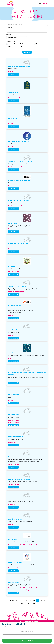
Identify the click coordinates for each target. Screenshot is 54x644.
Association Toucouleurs (16, 330)
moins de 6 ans (13, 44)
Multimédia (12, 462)
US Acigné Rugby (14, 395)
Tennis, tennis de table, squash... (18, 164)
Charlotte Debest (14, 582)
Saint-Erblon (12, 442)
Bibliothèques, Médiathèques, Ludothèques (27, 459)
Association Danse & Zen (16, 353)
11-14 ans (31, 44)
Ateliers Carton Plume (15, 562)
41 (27, 601)
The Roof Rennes (14, 92)
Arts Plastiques (13, 565)
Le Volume (12, 457)
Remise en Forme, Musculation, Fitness (32, 355)
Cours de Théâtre (14, 417)
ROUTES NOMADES (15, 306)
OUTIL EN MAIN (13, 118)
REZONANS (12, 266)
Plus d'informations (7, 627)
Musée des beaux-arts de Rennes (19, 180)
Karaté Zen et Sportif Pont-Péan (19, 141)
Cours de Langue (14, 542)
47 (18, 604)
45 (41, 601)
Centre (17, 420)
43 (34, 601)
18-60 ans (11, 47)
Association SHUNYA (15, 519)
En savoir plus (13, 74)
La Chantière (12, 539)
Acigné (11, 400)
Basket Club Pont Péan (16, 499)
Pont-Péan (12, 147)
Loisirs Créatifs (13, 69)
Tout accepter (27, 641)
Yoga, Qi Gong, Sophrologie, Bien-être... (20, 226)
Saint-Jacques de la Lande (17, 167)
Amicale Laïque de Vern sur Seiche (19, 479)
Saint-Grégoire (13, 124)
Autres (10, 121)
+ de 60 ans (21, 47)
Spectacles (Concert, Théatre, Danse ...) (21, 310)
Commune (9, 34)
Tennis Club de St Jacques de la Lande (21, 161)
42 (30, 601)
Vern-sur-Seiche (14, 272)
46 (45, 601)
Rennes (11, 72)
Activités (9, 28)
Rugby (10, 397)
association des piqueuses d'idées (19, 66)
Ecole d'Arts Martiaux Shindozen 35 (20, 200)
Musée (10, 183)
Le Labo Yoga (13, 223)
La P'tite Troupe (13, 415)
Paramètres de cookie (27, 632)
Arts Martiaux (12, 144)
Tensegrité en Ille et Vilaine (17, 286)
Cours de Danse (13, 355)
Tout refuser (27, 636)
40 (23, 601)
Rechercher (27, 52)
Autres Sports (13, 95)
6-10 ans (23, 44)
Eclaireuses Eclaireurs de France (19, 243)
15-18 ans (39, 44)
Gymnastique (12, 289)
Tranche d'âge (11, 41)
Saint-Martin (19, 98)
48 (22, 604)
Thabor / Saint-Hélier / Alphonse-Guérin (27, 545)
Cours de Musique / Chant (16, 308)
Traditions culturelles (15, 269)
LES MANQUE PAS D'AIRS (16, 437)
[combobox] (27, 31)
